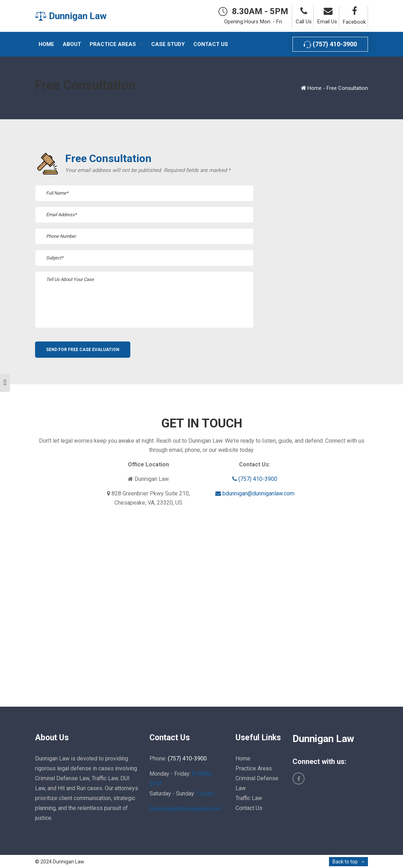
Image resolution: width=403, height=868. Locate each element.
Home (314, 88)
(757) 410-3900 (330, 44)
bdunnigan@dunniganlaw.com (255, 493)
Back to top (345, 862)
